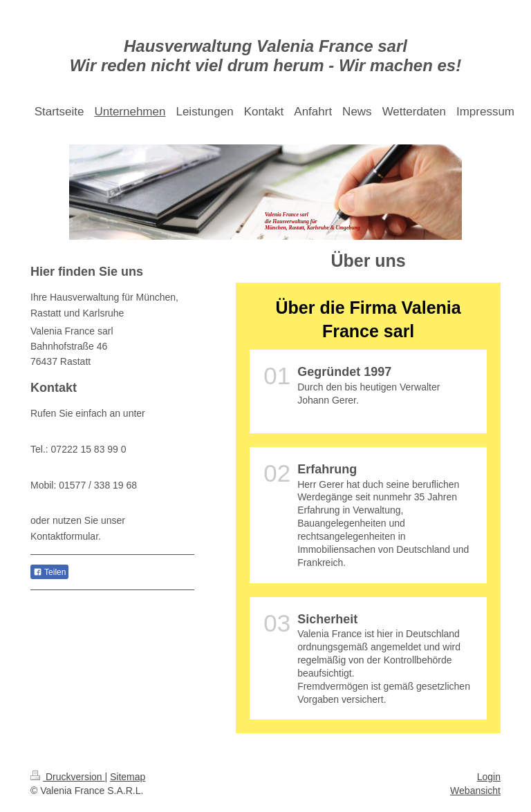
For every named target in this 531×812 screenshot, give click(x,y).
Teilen (49, 572)
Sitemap (128, 777)
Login (489, 777)
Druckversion (67, 777)
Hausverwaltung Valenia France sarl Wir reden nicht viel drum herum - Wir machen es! (265, 56)
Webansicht (475, 791)
